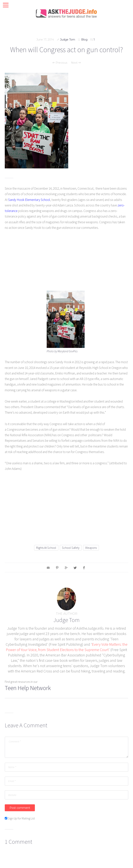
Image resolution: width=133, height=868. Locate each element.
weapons (91, 548)
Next (76, 63)
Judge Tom (68, 40)
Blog (84, 40)
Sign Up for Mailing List (21, 818)
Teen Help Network (28, 688)
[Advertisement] (66, 263)
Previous (60, 63)
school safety (71, 548)
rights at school (46, 548)
